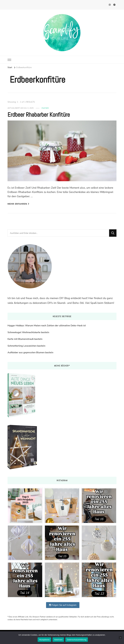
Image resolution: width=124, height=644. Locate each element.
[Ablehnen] (120, 638)
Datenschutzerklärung (77, 640)
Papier (45, 108)
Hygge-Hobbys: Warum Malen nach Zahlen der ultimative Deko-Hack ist (47, 326)
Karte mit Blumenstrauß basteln (25, 339)
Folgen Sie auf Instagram (63, 605)
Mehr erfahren (18, 204)
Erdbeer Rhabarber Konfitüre (39, 115)
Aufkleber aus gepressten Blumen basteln (30, 352)
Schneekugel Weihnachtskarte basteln (28, 332)
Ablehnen (58, 640)
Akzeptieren (44, 640)
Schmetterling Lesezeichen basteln (26, 346)
